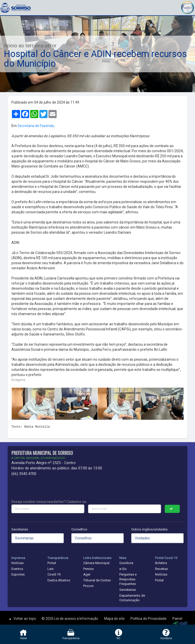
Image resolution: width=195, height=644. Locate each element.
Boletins (161, 563)
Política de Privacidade (149, 619)
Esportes (18, 574)
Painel (177, 619)
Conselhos (79, 529)
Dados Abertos (59, 580)
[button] (187, 7)
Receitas (161, 569)
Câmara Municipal (96, 563)
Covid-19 (54, 574)
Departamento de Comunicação (132, 598)
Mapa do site (115, 619)
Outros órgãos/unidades (149, 529)
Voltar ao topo (22, 619)
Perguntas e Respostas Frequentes (128, 579)
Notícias (18, 563)
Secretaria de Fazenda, (36, 126)
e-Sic (123, 569)
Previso (89, 569)
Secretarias (20, 529)
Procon (88, 586)
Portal (52, 563)
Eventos (17, 569)
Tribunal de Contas (97, 580)
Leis (51, 569)
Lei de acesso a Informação (77, 619)
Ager (87, 574)
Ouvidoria (126, 563)
